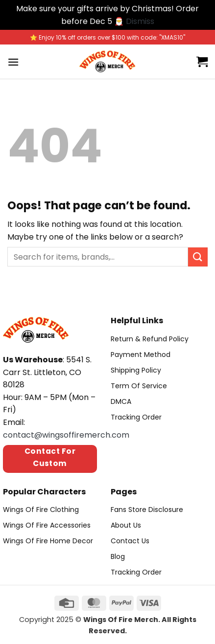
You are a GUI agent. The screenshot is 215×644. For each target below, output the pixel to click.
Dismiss (140, 21)
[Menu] (13, 62)
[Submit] (198, 257)
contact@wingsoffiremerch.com (66, 435)
